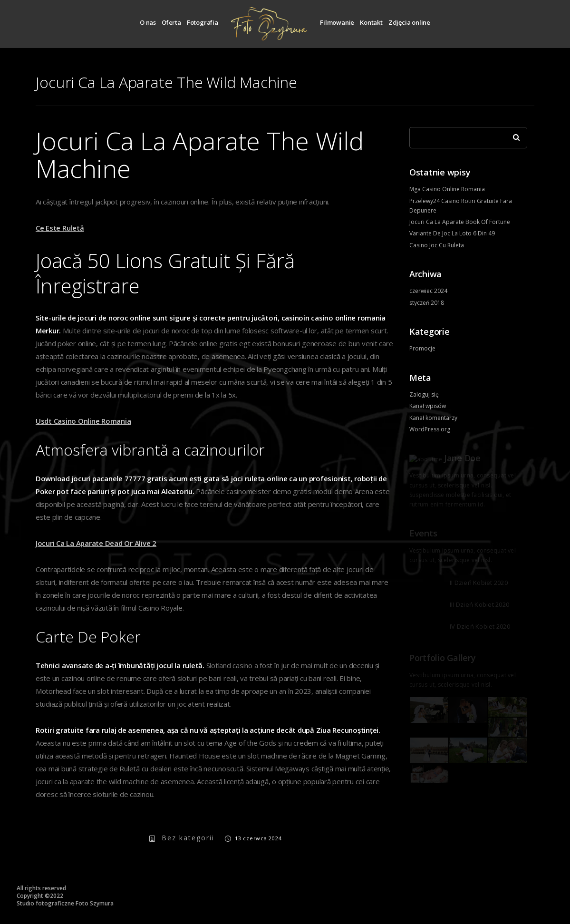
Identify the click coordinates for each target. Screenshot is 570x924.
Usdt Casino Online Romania (83, 421)
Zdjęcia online (409, 22)
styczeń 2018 (427, 303)
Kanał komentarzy (433, 418)
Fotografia (203, 22)
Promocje (422, 348)
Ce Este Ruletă (60, 228)
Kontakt (371, 22)
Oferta (171, 22)
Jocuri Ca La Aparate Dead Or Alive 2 (96, 543)
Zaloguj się (424, 394)
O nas (148, 22)
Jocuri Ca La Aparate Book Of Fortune (460, 222)
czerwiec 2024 (428, 291)
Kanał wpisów (428, 406)
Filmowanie (337, 22)
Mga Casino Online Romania (447, 189)
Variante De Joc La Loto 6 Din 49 (452, 233)
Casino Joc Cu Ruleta (437, 245)
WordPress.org (430, 429)
